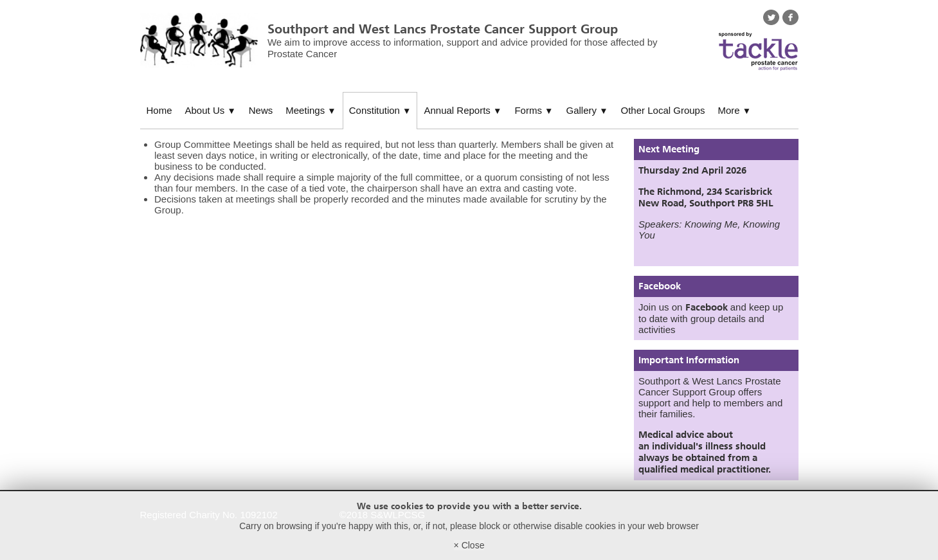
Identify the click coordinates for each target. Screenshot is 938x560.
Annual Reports (463, 110)
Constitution (380, 110)
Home (159, 110)
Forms (534, 110)
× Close (469, 545)
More (734, 110)
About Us (211, 110)
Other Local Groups (663, 110)
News (261, 110)
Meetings (311, 110)
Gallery (587, 110)
